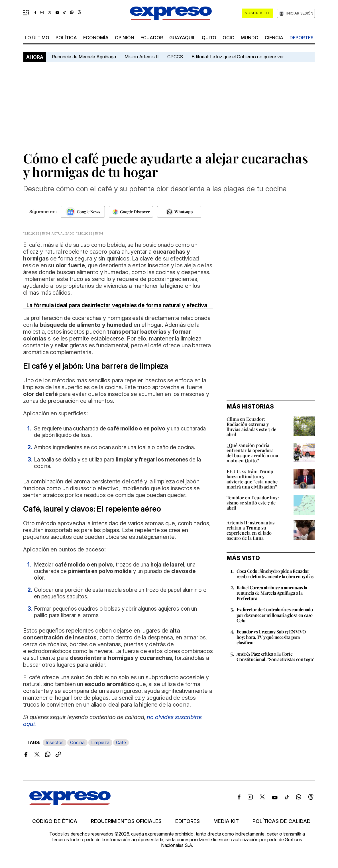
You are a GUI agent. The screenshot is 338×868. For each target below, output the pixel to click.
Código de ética (55, 821)
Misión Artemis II (142, 57)
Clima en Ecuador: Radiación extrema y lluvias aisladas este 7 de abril (251, 427)
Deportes (302, 38)
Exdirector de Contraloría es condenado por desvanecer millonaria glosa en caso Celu (275, 615)
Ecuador (152, 38)
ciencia (274, 38)
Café (121, 742)
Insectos (55, 742)
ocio (229, 38)
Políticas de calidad (282, 821)
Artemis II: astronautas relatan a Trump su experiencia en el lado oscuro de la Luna (251, 530)
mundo (250, 38)
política (66, 38)
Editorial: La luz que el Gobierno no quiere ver (238, 57)
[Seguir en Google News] (83, 212)
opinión (125, 38)
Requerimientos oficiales (126, 821)
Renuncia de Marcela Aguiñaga (84, 57)
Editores (188, 821)
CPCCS (175, 57)
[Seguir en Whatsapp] (179, 212)
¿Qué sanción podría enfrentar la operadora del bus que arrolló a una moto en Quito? (252, 453)
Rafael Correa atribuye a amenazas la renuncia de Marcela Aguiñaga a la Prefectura (272, 593)
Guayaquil (182, 38)
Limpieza (100, 742)
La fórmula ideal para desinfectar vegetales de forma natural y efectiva (117, 305)
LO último (37, 38)
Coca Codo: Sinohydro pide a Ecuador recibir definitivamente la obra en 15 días (275, 574)
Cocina (77, 742)
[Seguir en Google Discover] (131, 212)
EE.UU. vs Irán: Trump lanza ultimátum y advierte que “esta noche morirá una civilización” (252, 479)
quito (209, 38)
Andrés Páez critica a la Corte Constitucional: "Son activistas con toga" (275, 656)
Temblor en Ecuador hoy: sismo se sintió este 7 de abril (253, 503)
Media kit (226, 821)
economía (96, 38)
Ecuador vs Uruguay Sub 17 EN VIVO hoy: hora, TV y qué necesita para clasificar (271, 637)
